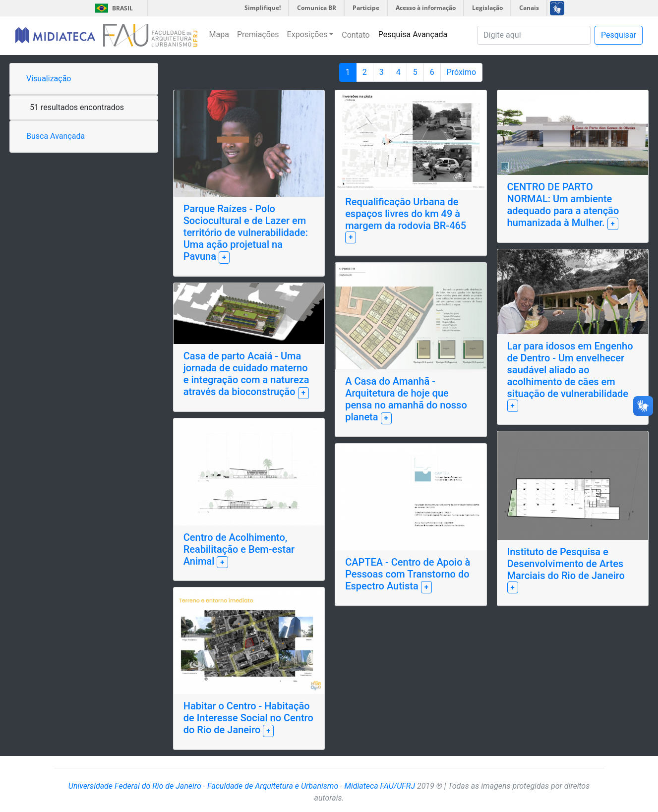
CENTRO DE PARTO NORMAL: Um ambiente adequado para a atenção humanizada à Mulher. (563, 205)
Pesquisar (619, 35)
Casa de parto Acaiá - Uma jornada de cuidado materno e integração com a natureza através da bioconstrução (246, 374)
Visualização (49, 79)
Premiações (258, 34)
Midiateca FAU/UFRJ (380, 786)
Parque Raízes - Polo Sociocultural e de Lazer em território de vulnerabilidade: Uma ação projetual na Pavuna (246, 232)
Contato (356, 35)
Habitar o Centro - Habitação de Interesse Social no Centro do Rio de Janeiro (248, 718)
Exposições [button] (307, 34)
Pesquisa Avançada (413, 34)
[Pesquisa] (534, 35)
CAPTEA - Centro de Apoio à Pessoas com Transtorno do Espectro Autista (408, 574)
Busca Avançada (56, 136)
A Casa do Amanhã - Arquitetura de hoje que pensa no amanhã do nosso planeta (406, 399)
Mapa (219, 34)
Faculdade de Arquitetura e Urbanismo (273, 786)
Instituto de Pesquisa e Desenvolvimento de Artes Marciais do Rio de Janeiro (566, 564)
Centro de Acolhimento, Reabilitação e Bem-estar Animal (239, 549)
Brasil (112, 8)
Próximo (461, 72)
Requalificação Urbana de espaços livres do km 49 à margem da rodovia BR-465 (406, 214)
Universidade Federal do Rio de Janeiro (135, 786)
